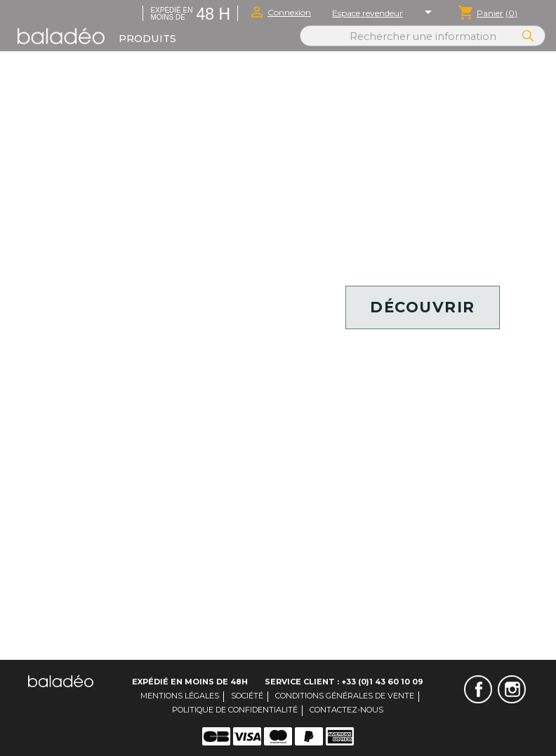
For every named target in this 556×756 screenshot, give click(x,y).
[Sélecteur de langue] (430, 13)
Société (247, 696)
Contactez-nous (346, 710)
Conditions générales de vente (345, 696)
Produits (147, 39)
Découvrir (423, 307)
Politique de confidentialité (235, 710)
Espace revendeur (368, 13)
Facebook (478, 689)
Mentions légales (180, 696)
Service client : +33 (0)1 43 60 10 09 (344, 682)
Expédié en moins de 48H (190, 682)
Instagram (512, 689)
